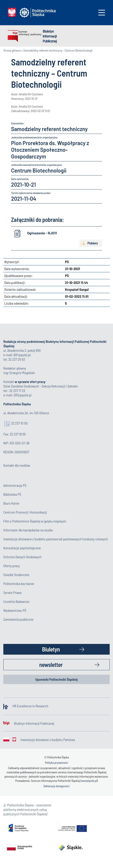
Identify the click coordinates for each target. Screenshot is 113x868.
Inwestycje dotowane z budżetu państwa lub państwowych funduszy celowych (56, 539)
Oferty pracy (12, 566)
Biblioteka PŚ (12, 494)
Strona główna (12, 50)
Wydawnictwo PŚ (15, 610)
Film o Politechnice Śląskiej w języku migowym (35, 521)
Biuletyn (51, 649)
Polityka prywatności (56, 763)
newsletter (51, 665)
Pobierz (93, 243)
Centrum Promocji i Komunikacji (25, 512)
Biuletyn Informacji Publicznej (50, 36)
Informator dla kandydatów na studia (28, 530)
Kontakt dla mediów (17, 465)
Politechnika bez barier (19, 584)
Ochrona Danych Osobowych (22, 557)
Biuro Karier (11, 503)
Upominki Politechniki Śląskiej (56, 679)
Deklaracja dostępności (56, 786)
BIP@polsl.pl (22, 355)
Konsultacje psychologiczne (22, 548)
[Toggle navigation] (102, 13)
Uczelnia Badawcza (16, 601)
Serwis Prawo (12, 592)
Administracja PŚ (15, 485)
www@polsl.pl (89, 781)
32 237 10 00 (19, 423)
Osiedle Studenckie (16, 575)
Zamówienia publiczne (18, 619)
